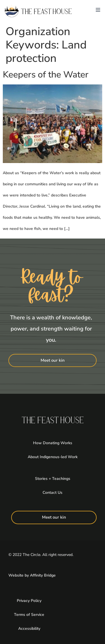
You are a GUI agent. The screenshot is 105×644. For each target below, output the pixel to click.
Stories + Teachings (53, 479)
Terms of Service (29, 615)
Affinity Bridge (43, 575)
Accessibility (29, 629)
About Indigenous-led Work (53, 457)
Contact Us (53, 493)
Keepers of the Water (46, 75)
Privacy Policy (29, 601)
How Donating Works (53, 443)
